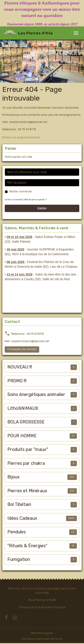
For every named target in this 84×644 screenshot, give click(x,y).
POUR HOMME (22, 436)
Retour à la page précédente (21, 137)
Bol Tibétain (19, 504)
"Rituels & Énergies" (27, 546)
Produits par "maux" (28, 449)
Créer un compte (14, 199)
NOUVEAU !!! (20, 367)
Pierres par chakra (26, 463)
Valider (42, 208)
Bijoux (14, 477)
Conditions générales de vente (42, 639)
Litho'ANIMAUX (23, 408)
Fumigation (19, 559)
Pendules (17, 532)
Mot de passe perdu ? (36, 199)
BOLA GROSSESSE (26, 422)
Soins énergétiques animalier (36, 395)
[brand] (28, 33)
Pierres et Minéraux (27, 491)
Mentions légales (42, 633)
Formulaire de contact (22, 349)
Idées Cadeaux (22, 518)
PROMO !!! (17, 381)
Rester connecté (20, 192)
